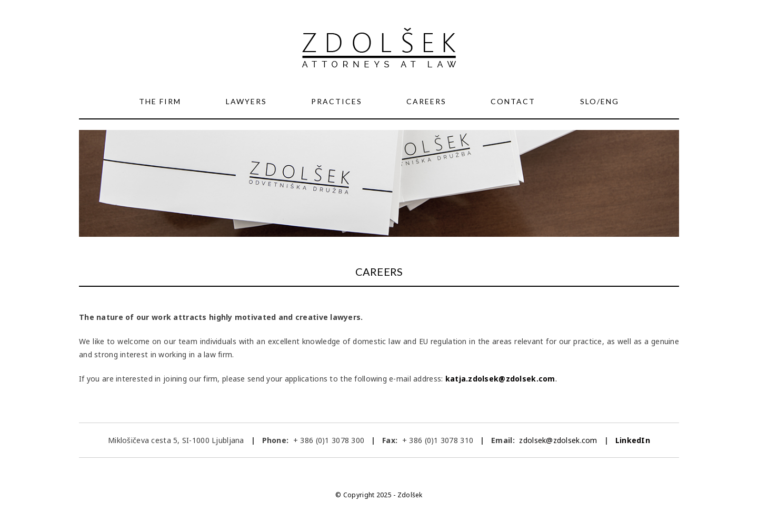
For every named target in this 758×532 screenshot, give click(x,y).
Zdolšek (410, 495)
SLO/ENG (600, 101)
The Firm (160, 101)
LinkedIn (633, 440)
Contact (513, 101)
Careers (426, 101)
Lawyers (246, 101)
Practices (337, 101)
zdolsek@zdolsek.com (557, 440)
